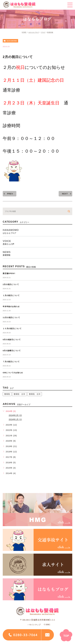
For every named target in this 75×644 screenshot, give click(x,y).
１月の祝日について (11, 295)
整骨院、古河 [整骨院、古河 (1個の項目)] (35, 394)
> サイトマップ (34, 625)
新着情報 (50, 32)
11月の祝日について (11, 318)
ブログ (43, 32)
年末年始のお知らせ (11, 306)
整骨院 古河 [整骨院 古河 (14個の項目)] (19, 394)
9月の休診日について (12, 340)
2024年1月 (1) (15, 419)
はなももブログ (34, 32)
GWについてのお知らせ (13, 373)
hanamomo (12, 41)
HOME (24, 32)
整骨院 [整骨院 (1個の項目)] (7, 394)
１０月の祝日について (12, 329)
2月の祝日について (11, 284)
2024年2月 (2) (15, 415)
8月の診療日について (12, 351)
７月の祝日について (11, 362)
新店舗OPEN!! (9, 273)
